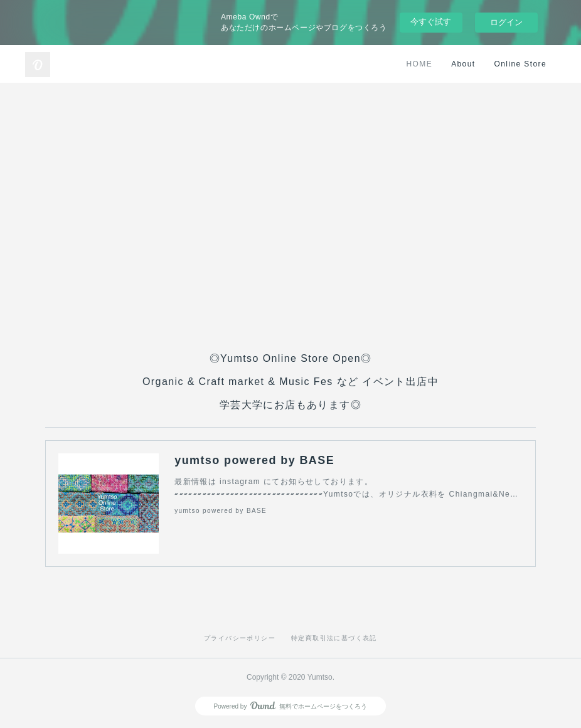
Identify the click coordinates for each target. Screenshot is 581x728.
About (463, 64)
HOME (420, 64)
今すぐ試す (431, 22)
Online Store (520, 64)
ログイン (506, 22)
